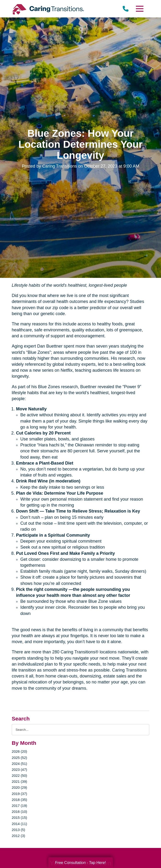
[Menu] (139, 9)
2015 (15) (19, 818)
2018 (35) (19, 800)
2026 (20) (19, 751)
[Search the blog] (80, 730)
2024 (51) (19, 764)
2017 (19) (19, 806)
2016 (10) (19, 812)
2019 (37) (19, 794)
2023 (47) (19, 770)
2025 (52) (19, 758)
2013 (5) (18, 830)
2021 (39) (19, 781)
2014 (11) (19, 824)
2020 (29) (19, 787)
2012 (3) (18, 836)
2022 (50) (19, 775)
